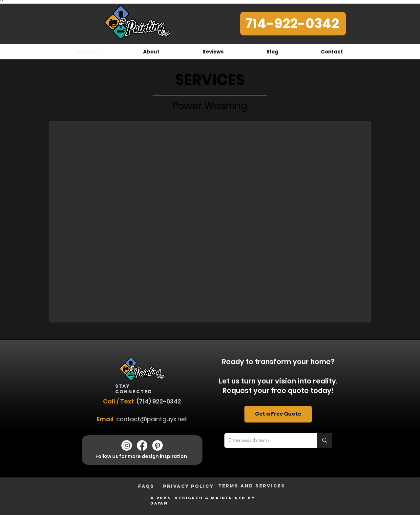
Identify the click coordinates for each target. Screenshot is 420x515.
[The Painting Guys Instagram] (127, 445)
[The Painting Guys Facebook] (142, 445)
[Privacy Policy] (189, 486)
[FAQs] (146, 486)
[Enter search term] (266, 441)
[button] (210, 222)
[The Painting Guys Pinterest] (157, 445)
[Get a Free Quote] (278, 414)
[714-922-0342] (293, 24)
